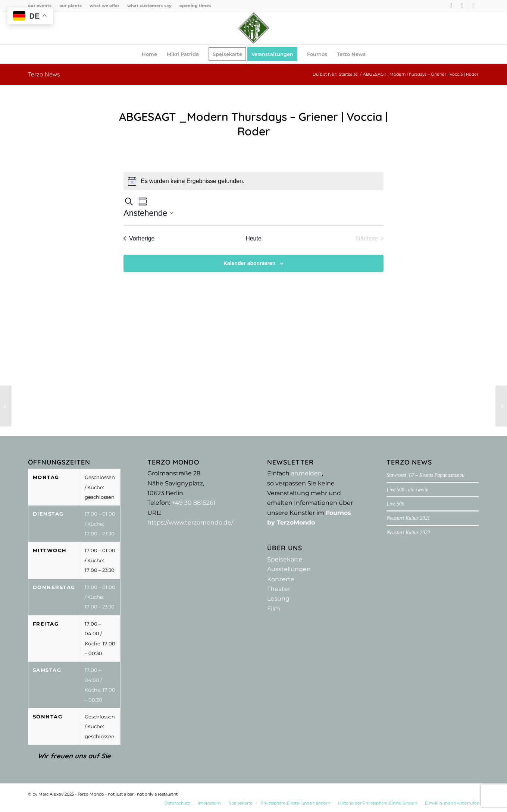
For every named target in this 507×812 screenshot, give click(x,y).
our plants (71, 6)
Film (274, 609)
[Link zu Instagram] (462, 6)
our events (40, 6)
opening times (195, 6)
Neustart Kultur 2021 (408, 518)
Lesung (278, 599)
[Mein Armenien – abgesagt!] (6, 406)
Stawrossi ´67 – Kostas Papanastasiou (425, 475)
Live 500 (395, 504)
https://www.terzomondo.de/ (190, 523)
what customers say (149, 6)
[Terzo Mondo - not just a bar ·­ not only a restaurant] (254, 28)
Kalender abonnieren (249, 263)
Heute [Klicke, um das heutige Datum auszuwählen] (253, 238)
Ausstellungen (289, 569)
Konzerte (281, 579)
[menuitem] (42, 6)
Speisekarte (285, 559)
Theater (279, 589)
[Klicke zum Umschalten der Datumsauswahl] (148, 213)
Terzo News (44, 74)
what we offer (104, 6)
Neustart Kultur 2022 (408, 533)
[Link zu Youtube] (474, 6)
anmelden (306, 473)
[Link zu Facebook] (451, 6)
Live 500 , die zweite (407, 490)
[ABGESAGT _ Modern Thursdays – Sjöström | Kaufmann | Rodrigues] (501, 406)
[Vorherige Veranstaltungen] (139, 239)
